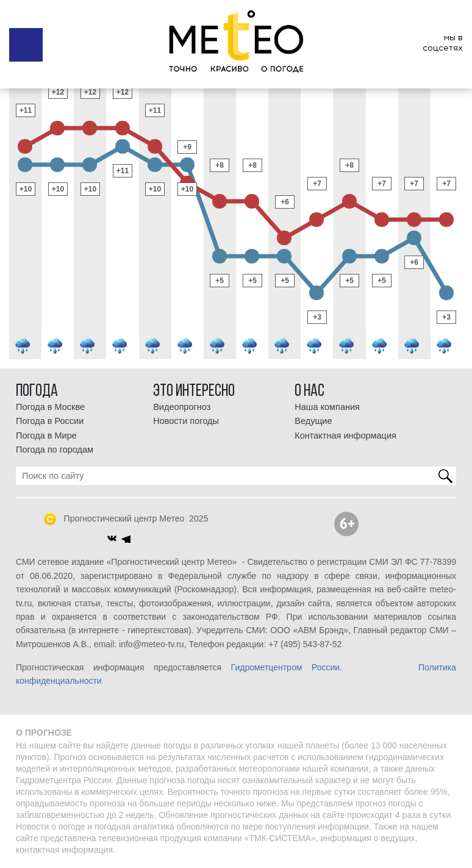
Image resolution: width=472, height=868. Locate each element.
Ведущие (313, 421)
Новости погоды (186, 421)
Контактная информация (345, 436)
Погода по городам (55, 450)
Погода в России (50, 421)
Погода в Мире (46, 436)
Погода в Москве (50, 407)
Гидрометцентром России (285, 667)
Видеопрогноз (182, 407)
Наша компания (327, 407)
